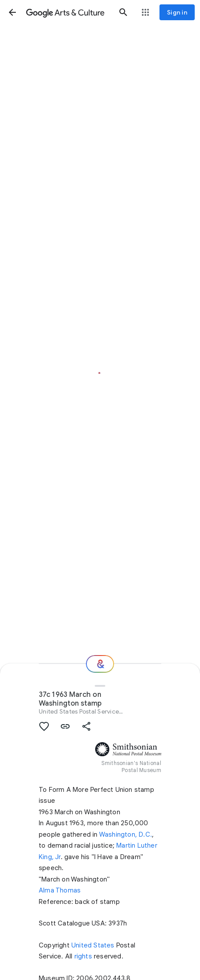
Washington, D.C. (126, 834)
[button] (12, 12)
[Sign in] (177, 12)
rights (83, 956)
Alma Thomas (60, 890)
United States (93, 945)
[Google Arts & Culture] (68, 12)
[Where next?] (100, 664)
